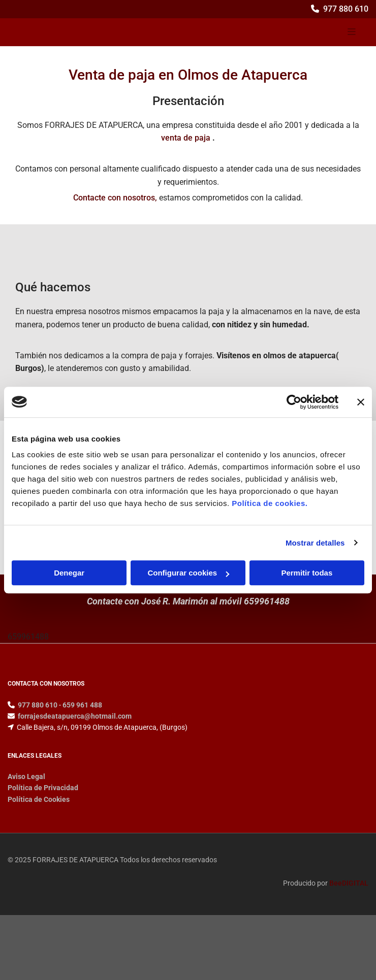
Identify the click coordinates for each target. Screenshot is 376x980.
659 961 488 (82, 705)
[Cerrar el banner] (361, 402)
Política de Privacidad (43, 788)
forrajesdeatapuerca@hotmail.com (75, 716)
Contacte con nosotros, (115, 198)
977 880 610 (346, 9)
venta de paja (186, 138)
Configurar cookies (188, 573)
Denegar (69, 573)
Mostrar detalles (315, 543)
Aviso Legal (26, 776)
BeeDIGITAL (349, 883)
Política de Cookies (39, 799)
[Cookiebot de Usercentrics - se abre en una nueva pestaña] (294, 402)
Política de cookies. (270, 503)
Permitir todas (307, 573)
